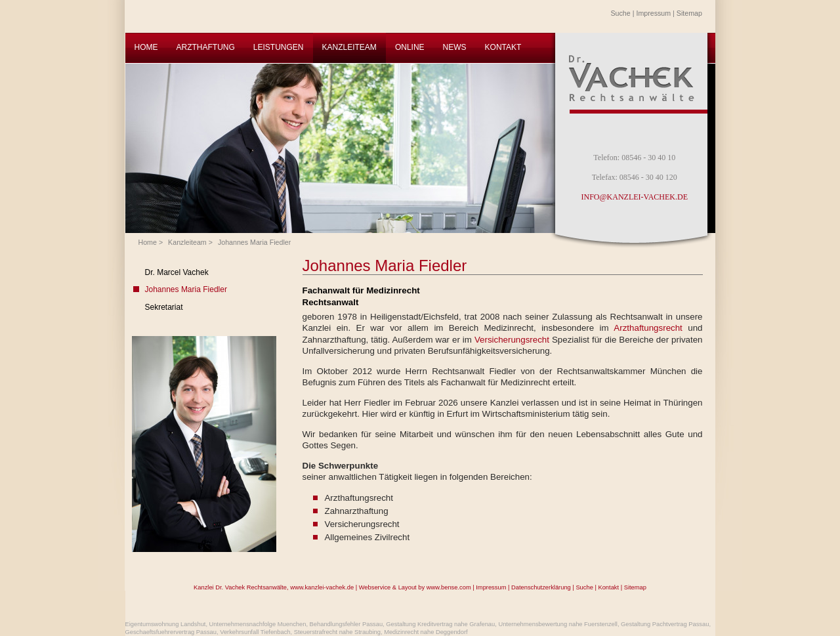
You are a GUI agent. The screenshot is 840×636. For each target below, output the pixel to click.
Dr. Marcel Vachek (177, 272)
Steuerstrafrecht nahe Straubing (337, 632)
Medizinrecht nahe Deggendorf (426, 632)
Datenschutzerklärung (541, 587)
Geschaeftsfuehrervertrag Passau (171, 632)
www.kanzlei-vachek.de (322, 587)
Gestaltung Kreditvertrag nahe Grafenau (440, 624)
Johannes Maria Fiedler (254, 242)
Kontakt (608, 587)
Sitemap (689, 13)
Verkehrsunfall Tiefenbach (255, 632)
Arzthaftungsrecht (651, 328)
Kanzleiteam (187, 242)
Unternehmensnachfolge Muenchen (258, 624)
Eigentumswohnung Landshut (166, 624)
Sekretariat (164, 307)
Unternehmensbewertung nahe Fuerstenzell (558, 624)
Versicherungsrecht (513, 340)
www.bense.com (449, 587)
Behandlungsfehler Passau (346, 624)
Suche (621, 13)
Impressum (653, 13)
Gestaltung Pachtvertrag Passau (665, 624)
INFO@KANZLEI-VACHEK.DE (635, 197)
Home (148, 242)
